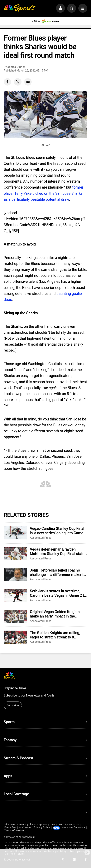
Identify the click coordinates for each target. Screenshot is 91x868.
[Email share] (28, 82)
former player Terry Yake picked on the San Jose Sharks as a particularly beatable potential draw (43, 193)
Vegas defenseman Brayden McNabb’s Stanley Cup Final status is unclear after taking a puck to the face (58, 552)
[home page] (19, 8)
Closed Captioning (39, 824)
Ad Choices (25, 828)
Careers (22, 824)
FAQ (54, 824)
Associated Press (41, 538)
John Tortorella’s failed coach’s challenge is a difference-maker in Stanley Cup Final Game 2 (58, 573)
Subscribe (13, 705)
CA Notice (9, 831)
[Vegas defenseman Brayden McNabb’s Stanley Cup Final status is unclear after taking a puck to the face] (15, 554)
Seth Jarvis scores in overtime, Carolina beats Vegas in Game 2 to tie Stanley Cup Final (58, 593)
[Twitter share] (18, 82)
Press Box (10, 828)
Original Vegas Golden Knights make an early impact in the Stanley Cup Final (55, 614)
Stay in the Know (15, 688)
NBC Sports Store (69, 824)
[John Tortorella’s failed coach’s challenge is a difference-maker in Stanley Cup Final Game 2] (15, 575)
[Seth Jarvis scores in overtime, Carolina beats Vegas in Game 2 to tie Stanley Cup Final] (15, 595)
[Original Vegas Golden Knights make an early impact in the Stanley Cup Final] (15, 616)
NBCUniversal (27, 837)
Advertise (9, 824)
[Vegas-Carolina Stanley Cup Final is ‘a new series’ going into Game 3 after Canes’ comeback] (15, 533)
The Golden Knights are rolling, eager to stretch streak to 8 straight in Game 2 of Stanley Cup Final (57, 635)
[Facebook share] (7, 82)
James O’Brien (17, 67)
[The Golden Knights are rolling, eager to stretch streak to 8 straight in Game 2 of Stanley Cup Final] (15, 637)
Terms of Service (27, 831)
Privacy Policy (42, 828)
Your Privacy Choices (73, 828)
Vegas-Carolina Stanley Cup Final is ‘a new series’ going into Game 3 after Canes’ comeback (58, 531)
